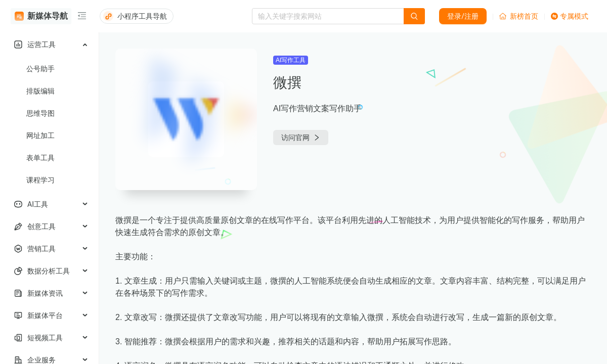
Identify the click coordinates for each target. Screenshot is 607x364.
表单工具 (40, 158)
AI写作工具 (291, 60)
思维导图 (40, 113)
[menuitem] (49, 44)
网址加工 (40, 135)
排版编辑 (40, 91)
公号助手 (40, 69)
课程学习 (40, 180)
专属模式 (570, 16)
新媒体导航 (41, 16)
